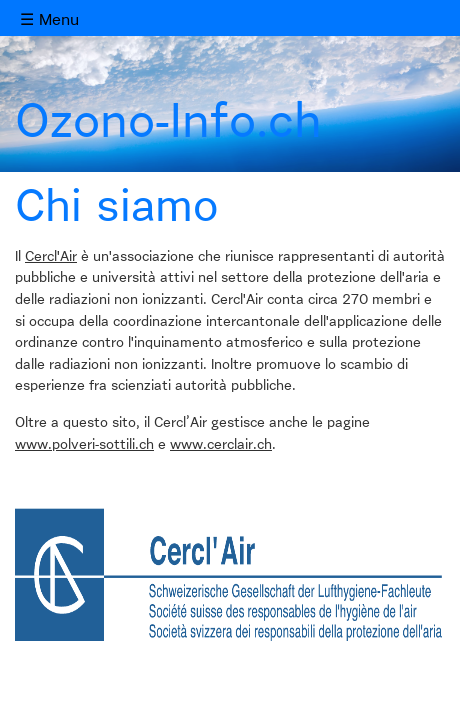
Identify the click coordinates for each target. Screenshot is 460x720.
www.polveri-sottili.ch (84, 445)
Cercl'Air (51, 257)
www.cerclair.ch (221, 445)
